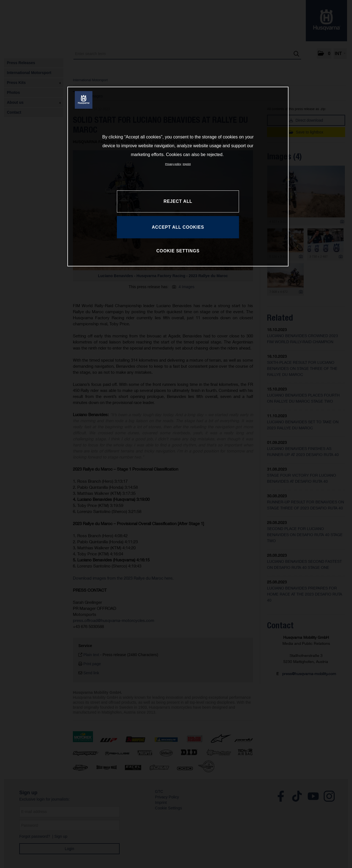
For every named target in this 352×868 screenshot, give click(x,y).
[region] (178, 176)
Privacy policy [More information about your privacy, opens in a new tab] (173, 164)
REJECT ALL (178, 201)
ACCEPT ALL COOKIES (178, 227)
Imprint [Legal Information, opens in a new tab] (187, 164)
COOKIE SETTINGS (178, 251)
